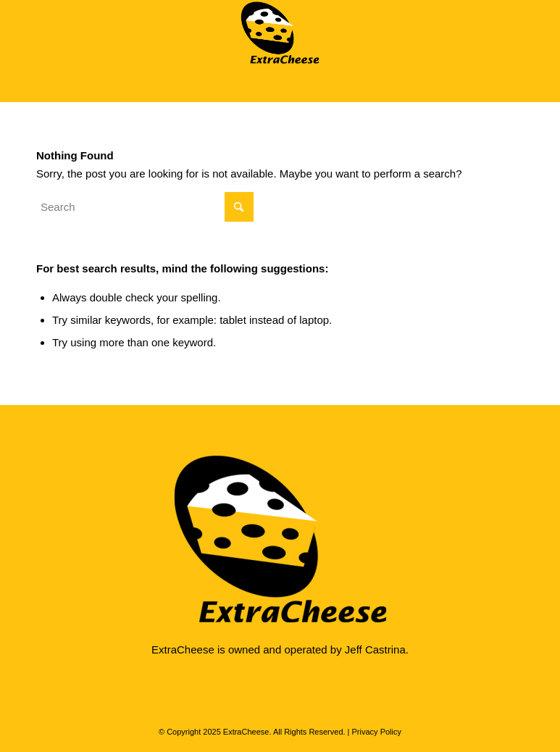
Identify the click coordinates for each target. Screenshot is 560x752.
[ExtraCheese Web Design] (280, 33)
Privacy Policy (377, 732)
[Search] (145, 207)
